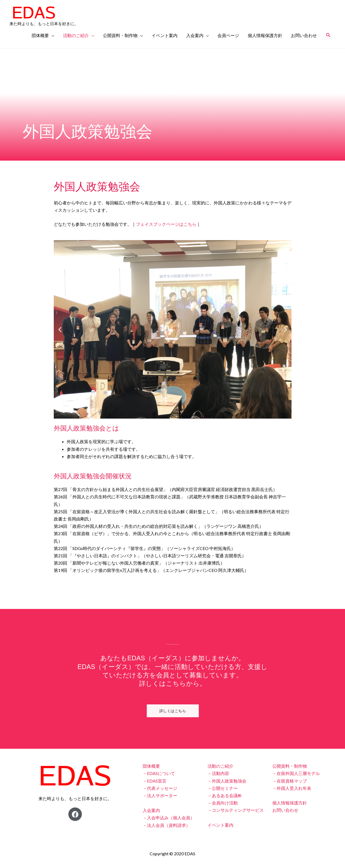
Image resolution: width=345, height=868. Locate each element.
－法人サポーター (160, 795)
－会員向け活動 (223, 803)
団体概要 (40, 35)
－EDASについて (159, 773)
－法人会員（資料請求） (166, 825)
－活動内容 (218, 773)
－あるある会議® (225, 795)
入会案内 (195, 35)
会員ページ (228, 35)
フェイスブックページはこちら (166, 224)
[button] (60, 329)
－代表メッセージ (160, 788)
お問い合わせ (304, 35)
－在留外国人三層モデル (296, 773)
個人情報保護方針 (265, 35)
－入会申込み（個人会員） (169, 818)
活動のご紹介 (76, 35)
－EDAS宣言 (155, 781)
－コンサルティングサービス (236, 810)
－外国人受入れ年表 (292, 788)
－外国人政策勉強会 (227, 781)
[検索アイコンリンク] (328, 35)
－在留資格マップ (290, 781)
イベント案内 (165, 35)
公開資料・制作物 (120, 35)
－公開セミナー (223, 788)
